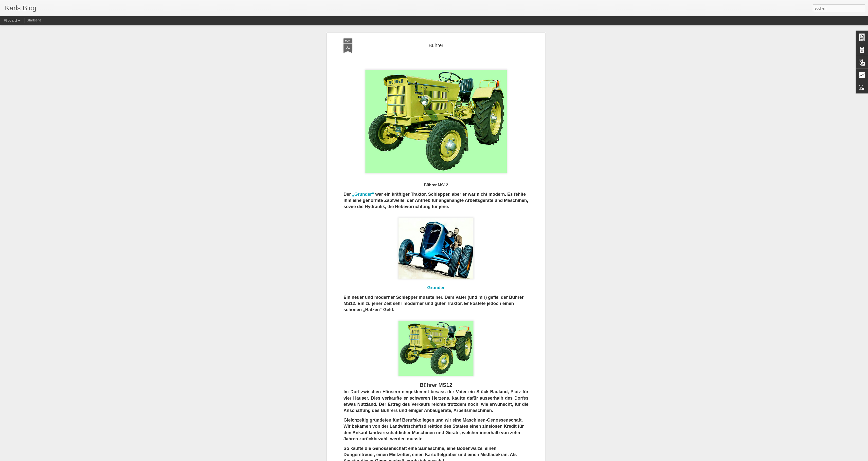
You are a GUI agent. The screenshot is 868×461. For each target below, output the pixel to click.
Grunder (436, 284)
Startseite (34, 20)
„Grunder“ (364, 190)
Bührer (436, 41)
